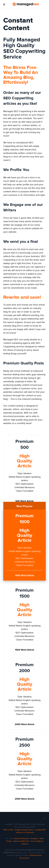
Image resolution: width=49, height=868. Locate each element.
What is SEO (8, 830)
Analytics (35, 839)
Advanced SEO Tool (21, 841)
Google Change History (24, 830)
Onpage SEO (40, 830)
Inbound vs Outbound (25, 833)
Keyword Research (22, 839)
